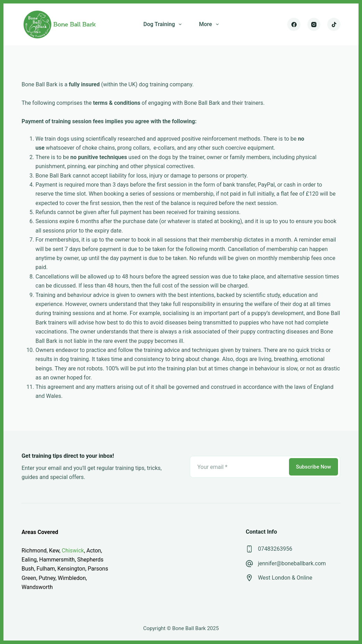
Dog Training (164, 24)
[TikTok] (334, 24)
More (210, 24)
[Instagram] (314, 24)
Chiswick (73, 551)
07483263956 (275, 549)
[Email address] (239, 467)
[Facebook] (294, 24)
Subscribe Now (313, 467)
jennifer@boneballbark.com (292, 563)
